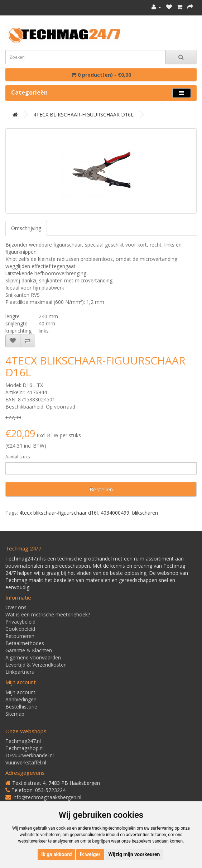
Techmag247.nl (23, 741)
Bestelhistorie (21, 707)
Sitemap (15, 714)
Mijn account (20, 692)
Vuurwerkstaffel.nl (26, 762)
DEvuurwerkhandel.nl (30, 755)
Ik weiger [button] (90, 854)
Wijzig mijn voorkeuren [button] (134, 854)
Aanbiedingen (21, 699)
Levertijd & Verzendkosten (36, 665)
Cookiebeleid (20, 629)
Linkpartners (20, 672)
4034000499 (115, 513)
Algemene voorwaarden (33, 657)
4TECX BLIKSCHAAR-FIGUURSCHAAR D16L (83, 115)
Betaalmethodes (25, 643)
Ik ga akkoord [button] (56, 854)
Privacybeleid (20, 622)
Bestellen (101, 489)
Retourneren (20, 636)
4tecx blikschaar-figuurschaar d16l (59, 513)
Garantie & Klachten (29, 650)
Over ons (16, 607)
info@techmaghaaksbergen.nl (47, 797)
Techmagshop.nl (25, 748)
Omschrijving (26, 228)
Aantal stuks (18, 457)
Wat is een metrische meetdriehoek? (48, 614)
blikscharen (145, 513)
